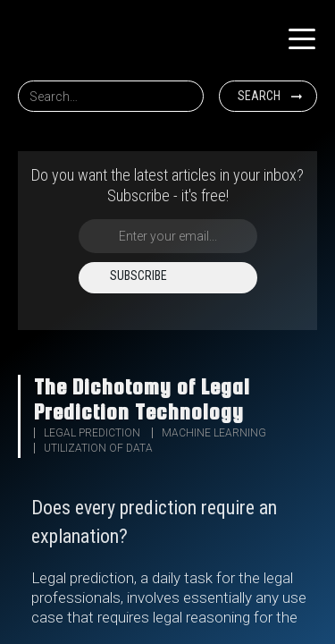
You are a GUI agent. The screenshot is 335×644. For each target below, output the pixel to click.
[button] (302, 39)
